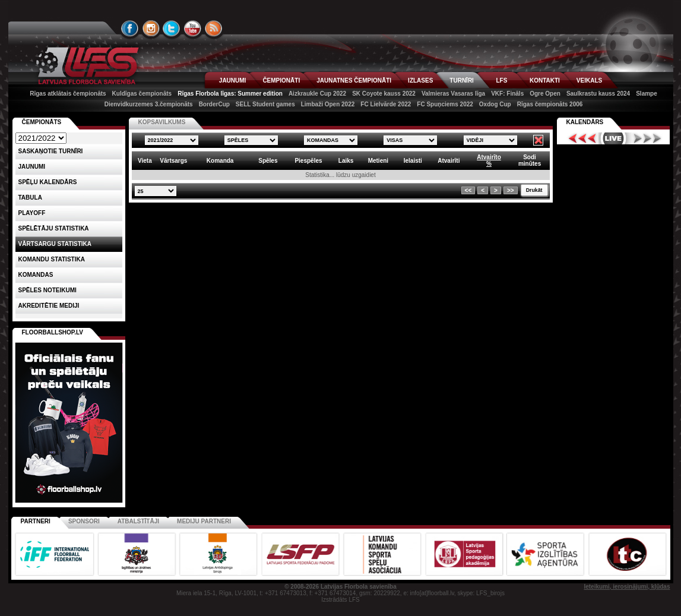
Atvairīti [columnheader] (449, 161)
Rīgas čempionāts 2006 (550, 104)
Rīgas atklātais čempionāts (68, 94)
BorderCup (214, 104)
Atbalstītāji (138, 521)
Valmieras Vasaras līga (453, 94)
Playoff (32, 213)
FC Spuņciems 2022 (445, 104)
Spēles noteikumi (47, 290)
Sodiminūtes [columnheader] (530, 160)
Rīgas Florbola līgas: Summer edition (230, 94)
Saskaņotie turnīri (51, 151)
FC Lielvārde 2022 (386, 104)
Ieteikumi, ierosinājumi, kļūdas (627, 587)
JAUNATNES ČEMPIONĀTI (354, 80)
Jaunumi (32, 167)
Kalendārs (585, 122)
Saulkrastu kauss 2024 (598, 94)
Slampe (647, 94)
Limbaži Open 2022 (328, 104)
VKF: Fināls (507, 94)
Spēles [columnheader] (268, 161)
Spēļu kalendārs (48, 182)
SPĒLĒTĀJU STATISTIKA (54, 228)
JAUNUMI (233, 80)
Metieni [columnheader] (378, 161)
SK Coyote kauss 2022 (384, 94)
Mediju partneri (204, 521)
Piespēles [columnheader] (308, 161)
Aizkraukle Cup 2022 (317, 94)
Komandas (36, 275)
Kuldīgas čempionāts (142, 94)
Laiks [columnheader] (346, 161)
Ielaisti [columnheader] (413, 161)
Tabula (30, 198)
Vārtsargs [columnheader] (173, 161)
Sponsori (84, 521)
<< (468, 190)
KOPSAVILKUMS (162, 122)
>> (511, 190)
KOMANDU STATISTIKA (52, 259)
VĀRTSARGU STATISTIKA (55, 244)
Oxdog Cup (495, 104)
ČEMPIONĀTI (281, 80)
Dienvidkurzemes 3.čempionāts (149, 104)
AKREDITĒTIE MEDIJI (49, 306)
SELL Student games (265, 104)
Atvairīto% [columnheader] (489, 160)
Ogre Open (545, 94)
